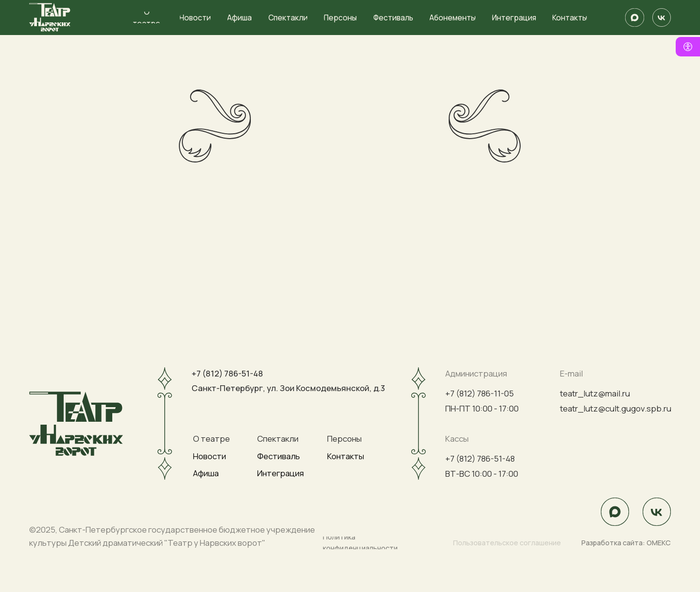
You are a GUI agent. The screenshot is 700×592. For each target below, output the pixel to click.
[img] (634, 18)
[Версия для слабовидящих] (688, 47)
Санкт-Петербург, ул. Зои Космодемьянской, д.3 (288, 388)
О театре (211, 439)
